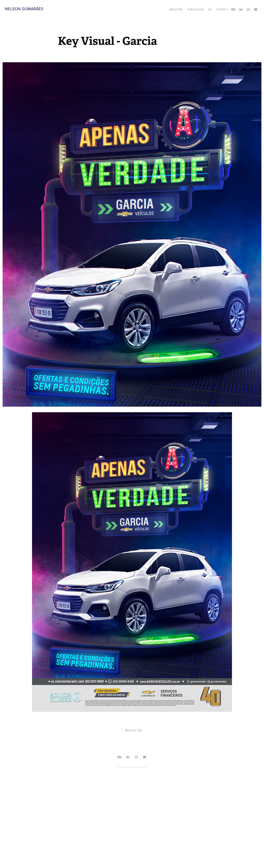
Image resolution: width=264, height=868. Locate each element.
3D (210, 9)
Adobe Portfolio (138, 767)
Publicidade (195, 9)
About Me (176, 9)
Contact (222, 9)
